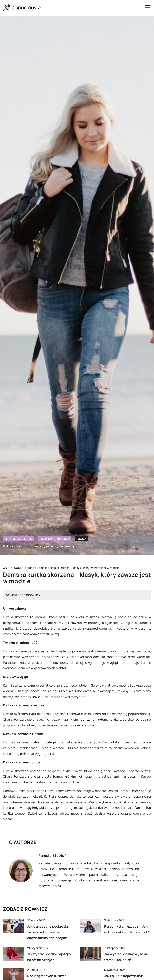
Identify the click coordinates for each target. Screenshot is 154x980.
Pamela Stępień (21, 539)
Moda (82, 539)
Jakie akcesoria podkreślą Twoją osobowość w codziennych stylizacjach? (49, 932)
